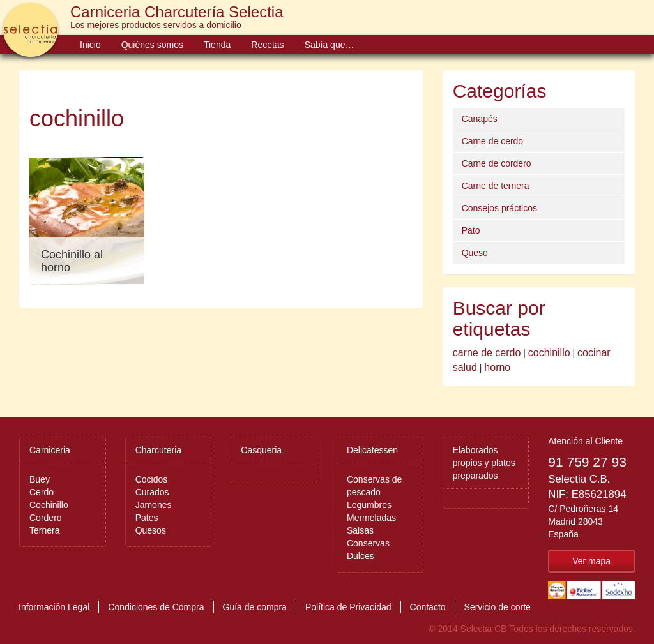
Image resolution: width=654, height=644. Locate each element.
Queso (475, 253)
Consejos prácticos (499, 208)
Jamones (154, 505)
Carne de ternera (496, 186)
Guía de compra (255, 607)
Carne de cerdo (493, 141)
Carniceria (50, 450)
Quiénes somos (152, 45)
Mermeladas (371, 518)
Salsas (360, 530)
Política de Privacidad (348, 607)
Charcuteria (158, 450)
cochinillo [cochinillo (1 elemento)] (549, 353)
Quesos (151, 530)
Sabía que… (330, 45)
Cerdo (42, 492)
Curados (152, 492)
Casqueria (261, 450)
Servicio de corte (498, 607)
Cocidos (152, 479)
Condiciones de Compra (156, 607)
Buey (40, 479)
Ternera (44, 530)
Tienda (217, 45)
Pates (147, 518)
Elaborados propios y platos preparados (484, 463)
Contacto (428, 607)
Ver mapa (591, 561)
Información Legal (54, 607)
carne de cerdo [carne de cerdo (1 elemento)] (487, 353)
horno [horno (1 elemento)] (497, 367)
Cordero (46, 518)
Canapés (480, 119)
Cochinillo (49, 505)
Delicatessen (372, 450)
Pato (471, 230)
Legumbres (369, 505)
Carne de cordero (497, 163)
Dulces (361, 556)
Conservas (368, 543)
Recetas (267, 45)
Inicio (90, 45)
